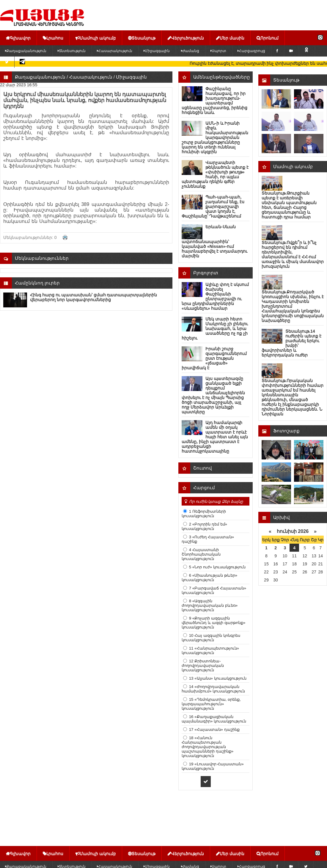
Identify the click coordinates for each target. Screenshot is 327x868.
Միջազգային (157, 51)
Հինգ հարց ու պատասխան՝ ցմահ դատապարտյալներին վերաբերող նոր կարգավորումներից (93, 297)
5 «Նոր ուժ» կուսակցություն (217, 567)
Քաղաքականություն (40, 77)
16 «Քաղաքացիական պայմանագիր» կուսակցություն (214, 719)
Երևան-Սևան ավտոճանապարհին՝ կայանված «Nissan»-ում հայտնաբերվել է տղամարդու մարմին (214, 241)
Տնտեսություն (72, 51)
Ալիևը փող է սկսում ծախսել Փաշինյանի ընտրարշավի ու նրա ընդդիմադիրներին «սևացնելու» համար (215, 296)
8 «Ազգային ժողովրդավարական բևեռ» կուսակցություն (210, 605)
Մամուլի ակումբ (96, 38)
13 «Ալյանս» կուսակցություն (217, 678)
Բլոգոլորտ (206, 273)
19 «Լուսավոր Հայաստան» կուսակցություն (213, 766)
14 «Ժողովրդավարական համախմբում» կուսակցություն (213, 689)
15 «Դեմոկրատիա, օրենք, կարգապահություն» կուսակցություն (211, 704)
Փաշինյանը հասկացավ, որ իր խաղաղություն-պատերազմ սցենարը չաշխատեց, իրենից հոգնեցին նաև (214, 101)
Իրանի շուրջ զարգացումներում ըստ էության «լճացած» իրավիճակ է (214, 358)
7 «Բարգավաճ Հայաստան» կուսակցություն (214, 590)
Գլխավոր (18, 38)
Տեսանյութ (142, 38)
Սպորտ (218, 51)
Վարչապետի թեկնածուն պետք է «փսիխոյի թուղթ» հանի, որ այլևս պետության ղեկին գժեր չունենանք (215, 174)
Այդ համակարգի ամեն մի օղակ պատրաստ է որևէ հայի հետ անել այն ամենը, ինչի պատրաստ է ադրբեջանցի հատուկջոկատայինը (215, 437)
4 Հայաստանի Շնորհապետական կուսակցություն (201, 554)
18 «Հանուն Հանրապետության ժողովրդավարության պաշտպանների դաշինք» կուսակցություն (207, 747)
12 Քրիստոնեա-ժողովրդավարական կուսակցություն (203, 666)
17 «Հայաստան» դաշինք (214, 729)
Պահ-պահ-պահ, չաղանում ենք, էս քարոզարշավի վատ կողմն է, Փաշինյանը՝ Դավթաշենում (213, 207)
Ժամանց (190, 51)
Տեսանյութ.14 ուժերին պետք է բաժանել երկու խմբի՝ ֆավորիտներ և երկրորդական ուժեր (291, 343)
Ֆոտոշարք (286, 431)
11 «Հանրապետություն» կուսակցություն (210, 650)
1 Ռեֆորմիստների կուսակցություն (204, 514)
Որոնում (268, 38)
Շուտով (203, 468)
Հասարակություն (115, 51)
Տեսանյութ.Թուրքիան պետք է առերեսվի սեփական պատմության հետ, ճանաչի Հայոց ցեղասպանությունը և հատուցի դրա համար (289, 205)
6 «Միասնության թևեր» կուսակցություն (209, 578)
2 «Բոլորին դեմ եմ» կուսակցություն (204, 526)
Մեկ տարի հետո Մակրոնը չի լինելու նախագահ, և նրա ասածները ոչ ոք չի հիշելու (215, 329)
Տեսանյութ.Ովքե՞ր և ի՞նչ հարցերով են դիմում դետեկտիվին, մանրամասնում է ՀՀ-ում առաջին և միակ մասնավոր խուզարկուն (293, 254)
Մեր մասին (230, 38)
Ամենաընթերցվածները (222, 77)
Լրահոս (53, 38)
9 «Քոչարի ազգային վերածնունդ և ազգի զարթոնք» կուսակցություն (213, 623)
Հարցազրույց (251, 51)
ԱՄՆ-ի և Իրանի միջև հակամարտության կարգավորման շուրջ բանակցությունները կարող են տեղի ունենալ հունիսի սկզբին (215, 137)
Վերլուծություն (186, 38)
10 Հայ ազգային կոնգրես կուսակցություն (211, 638)
